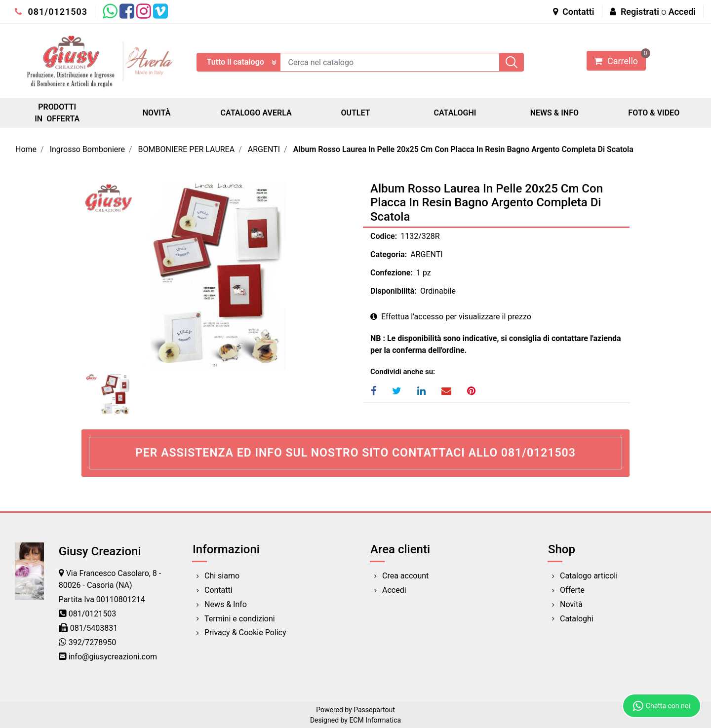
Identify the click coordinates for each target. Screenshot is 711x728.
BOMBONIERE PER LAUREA (187, 149)
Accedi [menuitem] (394, 590)
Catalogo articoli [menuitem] (589, 576)
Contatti (574, 12)
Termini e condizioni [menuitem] (240, 619)
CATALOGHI (455, 113)
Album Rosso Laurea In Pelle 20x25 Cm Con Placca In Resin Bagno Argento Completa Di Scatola (463, 149)
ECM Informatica (375, 720)
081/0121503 (51, 12)
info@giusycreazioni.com (113, 657)
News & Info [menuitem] (226, 604)
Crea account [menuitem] (405, 576)
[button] (512, 62)
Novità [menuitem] (571, 604)
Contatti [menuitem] (218, 590)
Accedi (682, 12)
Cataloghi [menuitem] (577, 619)
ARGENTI (264, 149)
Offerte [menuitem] (572, 590)
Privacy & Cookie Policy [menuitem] (245, 632)
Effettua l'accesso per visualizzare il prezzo (451, 317)
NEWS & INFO (554, 113)
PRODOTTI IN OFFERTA (57, 113)
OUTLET (355, 113)
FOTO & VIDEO (654, 113)
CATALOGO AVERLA (256, 113)
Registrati (640, 12)
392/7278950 (93, 642)
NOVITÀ (157, 113)
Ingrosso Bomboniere (87, 149)
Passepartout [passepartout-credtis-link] (374, 710)
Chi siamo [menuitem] (222, 576)
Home (26, 149)
